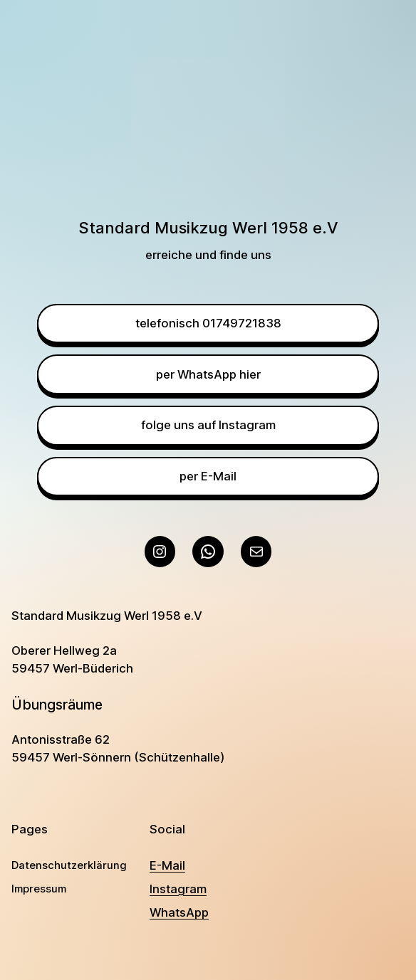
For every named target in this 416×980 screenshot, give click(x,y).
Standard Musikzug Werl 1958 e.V (107, 616)
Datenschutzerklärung (69, 865)
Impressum (39, 889)
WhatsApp (179, 912)
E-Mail (167, 865)
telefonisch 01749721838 (208, 323)
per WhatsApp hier (208, 374)
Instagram (178, 889)
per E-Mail (208, 476)
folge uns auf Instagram (208, 425)
